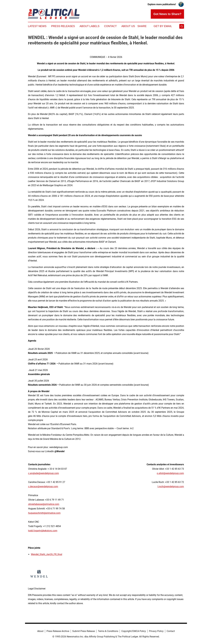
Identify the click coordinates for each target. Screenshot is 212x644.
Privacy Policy (156, 631)
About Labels (89, 26)
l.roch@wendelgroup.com (171, 486)
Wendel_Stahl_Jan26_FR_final (47, 554)
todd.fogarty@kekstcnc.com (43, 531)
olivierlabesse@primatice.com (44, 504)
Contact (110, 26)
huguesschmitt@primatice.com (44, 513)
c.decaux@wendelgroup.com (43, 486)
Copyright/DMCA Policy (134, 631)
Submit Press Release (84, 631)
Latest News (37, 26)
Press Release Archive (58, 631)
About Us (128, 26)
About (40, 631)
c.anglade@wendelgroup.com (44, 473)
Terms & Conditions (108, 631)
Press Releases (63, 26)
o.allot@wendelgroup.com (170, 473)
